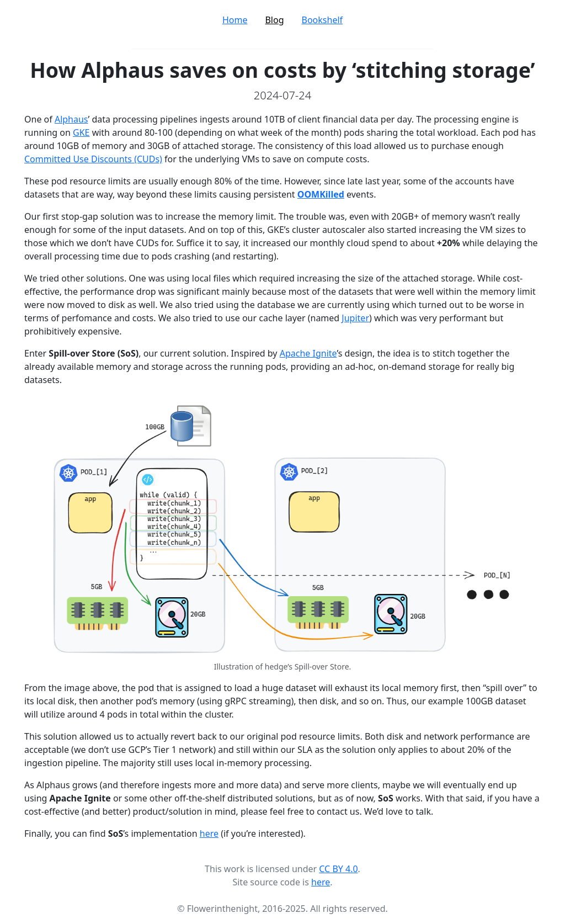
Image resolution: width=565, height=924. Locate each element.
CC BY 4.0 (338, 869)
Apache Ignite (308, 353)
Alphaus (71, 119)
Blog (274, 20)
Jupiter (355, 318)
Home (235, 20)
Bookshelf (323, 20)
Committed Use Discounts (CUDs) (93, 159)
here (209, 833)
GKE (81, 132)
